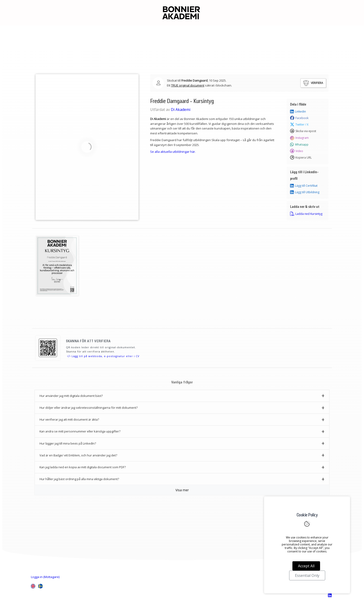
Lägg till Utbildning (305, 192)
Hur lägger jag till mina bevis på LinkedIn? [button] (68, 443)
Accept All (306, 566)
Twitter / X (299, 125)
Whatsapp (299, 145)
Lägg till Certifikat (304, 186)
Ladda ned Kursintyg (306, 214)
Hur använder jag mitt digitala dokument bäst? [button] (71, 396)
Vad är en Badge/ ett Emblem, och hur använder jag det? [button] (78, 455)
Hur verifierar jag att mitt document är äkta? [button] (69, 419)
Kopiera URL (301, 158)
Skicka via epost (303, 131)
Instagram (299, 138)
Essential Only (307, 575)
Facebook (299, 118)
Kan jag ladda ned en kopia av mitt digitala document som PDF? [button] (83, 467)
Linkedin (298, 112)
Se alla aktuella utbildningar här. (173, 152)
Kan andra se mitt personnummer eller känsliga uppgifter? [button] (80, 431)
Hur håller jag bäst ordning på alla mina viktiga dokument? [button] (79, 479)
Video (297, 151)
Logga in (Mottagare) (45, 577)
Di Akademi (181, 110)
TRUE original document (188, 85)
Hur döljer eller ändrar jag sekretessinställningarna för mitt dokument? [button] (89, 408)
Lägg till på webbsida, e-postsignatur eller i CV (103, 356)
